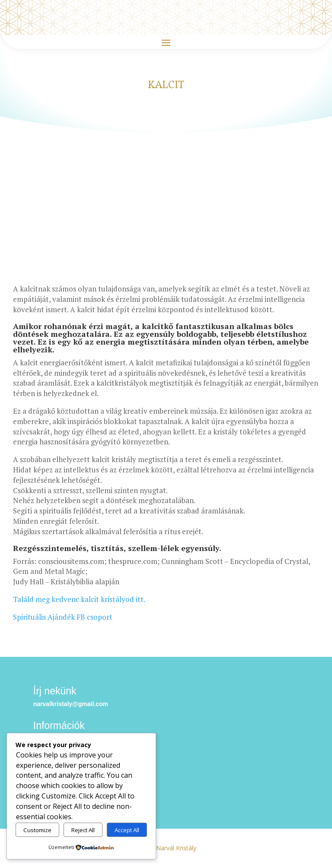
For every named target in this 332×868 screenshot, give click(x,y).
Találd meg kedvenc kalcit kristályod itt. (79, 599)
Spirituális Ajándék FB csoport (63, 617)
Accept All (127, 830)
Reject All (83, 830)
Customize (37, 830)
